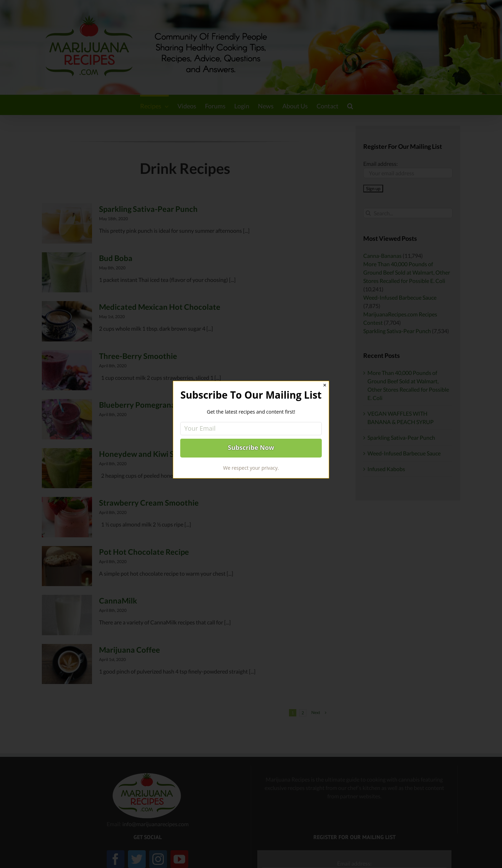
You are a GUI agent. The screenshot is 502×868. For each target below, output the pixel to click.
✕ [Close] (325, 385)
